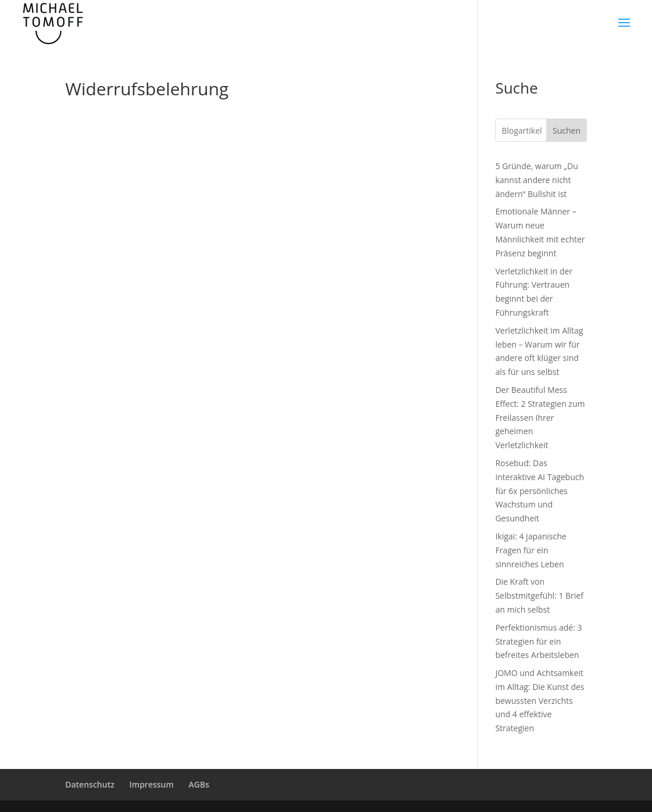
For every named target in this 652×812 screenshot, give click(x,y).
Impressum (152, 784)
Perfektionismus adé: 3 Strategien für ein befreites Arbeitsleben (538, 641)
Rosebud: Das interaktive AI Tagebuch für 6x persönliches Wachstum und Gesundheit (540, 491)
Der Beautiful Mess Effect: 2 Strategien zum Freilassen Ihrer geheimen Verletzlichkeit (540, 417)
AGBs (199, 784)
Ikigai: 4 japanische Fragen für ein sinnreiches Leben (531, 550)
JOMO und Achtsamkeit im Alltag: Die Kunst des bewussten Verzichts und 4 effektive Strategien (540, 700)
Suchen (567, 130)
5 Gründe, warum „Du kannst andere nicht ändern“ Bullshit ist (536, 180)
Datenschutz (90, 784)
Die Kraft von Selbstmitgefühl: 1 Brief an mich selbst (539, 595)
